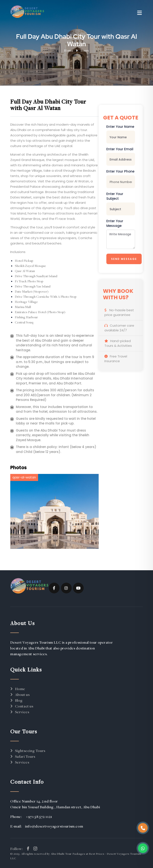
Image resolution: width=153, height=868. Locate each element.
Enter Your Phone (120, 171)
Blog (19, 700)
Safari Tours (25, 756)
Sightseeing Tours (30, 751)
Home (69, 50)
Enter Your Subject (115, 196)
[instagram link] (35, 849)
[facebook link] (28, 849)
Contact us (24, 706)
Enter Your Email (120, 149)
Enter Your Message (115, 223)
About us (22, 695)
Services (22, 712)
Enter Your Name (120, 127)
